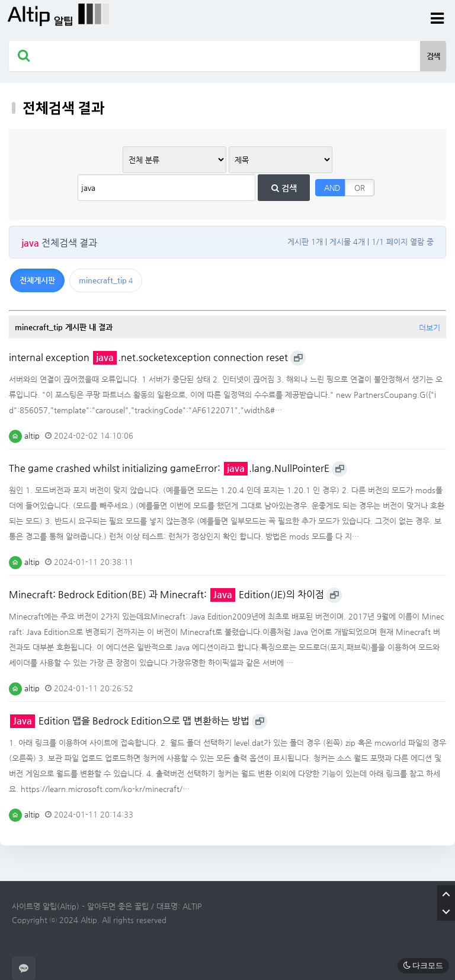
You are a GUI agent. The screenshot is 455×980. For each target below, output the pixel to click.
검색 (284, 188)
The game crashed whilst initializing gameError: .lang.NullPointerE (169, 468)
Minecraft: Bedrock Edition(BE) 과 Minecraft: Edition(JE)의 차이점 (166, 595)
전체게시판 (37, 280)
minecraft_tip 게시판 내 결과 (64, 327)
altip (24, 435)
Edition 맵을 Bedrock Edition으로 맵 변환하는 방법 (130, 721)
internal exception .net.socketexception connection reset (148, 357)
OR (360, 188)
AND (332, 188)
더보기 (430, 328)
